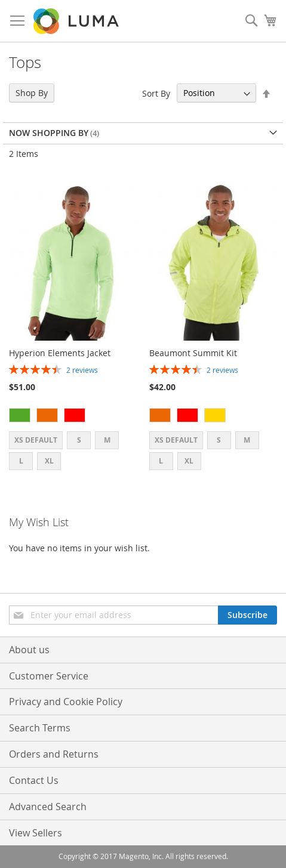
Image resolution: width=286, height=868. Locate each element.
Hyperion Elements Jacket (60, 353)
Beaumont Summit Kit (193, 353)
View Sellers (36, 833)
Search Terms (40, 728)
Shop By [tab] (32, 93)
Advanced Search (48, 807)
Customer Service (49, 676)
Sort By (156, 93)
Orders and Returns (54, 754)
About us (29, 650)
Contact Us (34, 780)
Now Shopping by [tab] (49, 133)
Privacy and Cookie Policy (66, 702)
